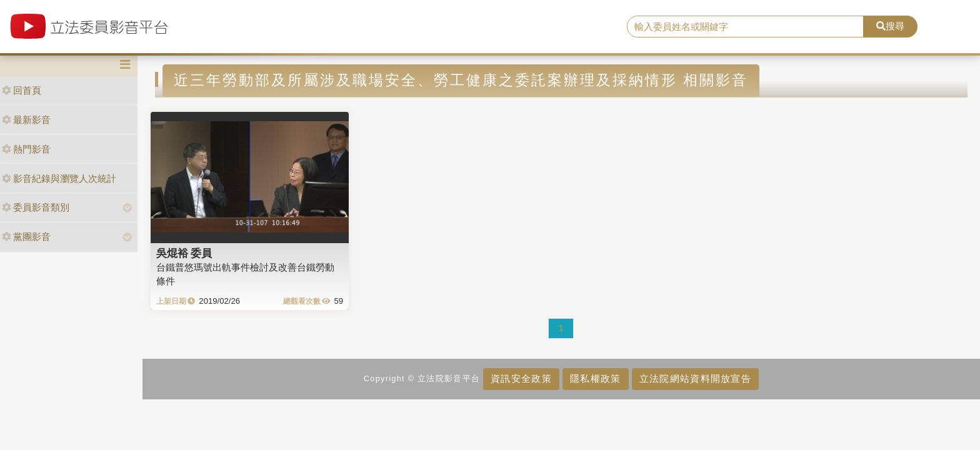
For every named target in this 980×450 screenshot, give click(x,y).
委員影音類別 (36, 207)
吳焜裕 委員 (184, 253)
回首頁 (22, 90)
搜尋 (890, 26)
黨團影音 (26, 237)
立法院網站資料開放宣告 (695, 378)
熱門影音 (26, 149)
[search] (746, 27)
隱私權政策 (595, 378)
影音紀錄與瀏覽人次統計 (59, 178)
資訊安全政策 (521, 378)
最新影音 (26, 120)
